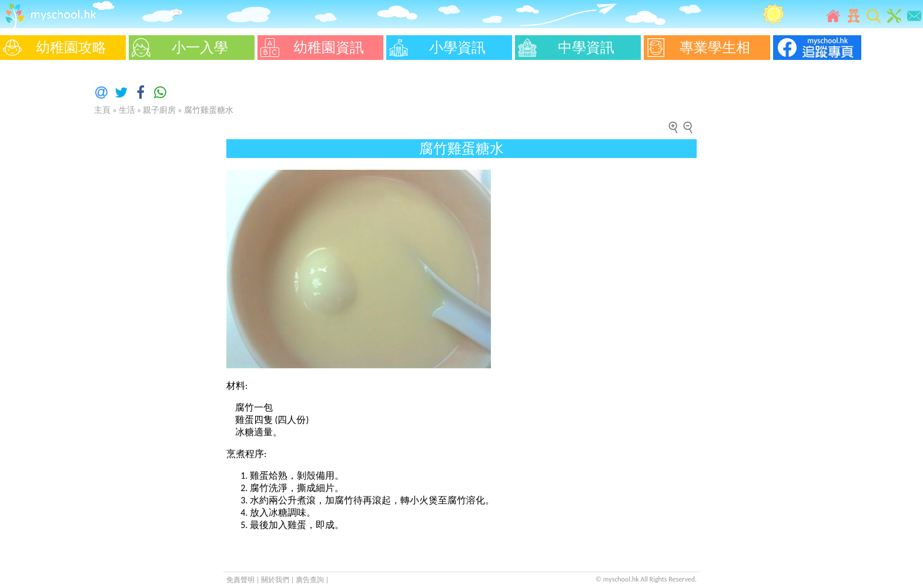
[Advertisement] (35, 241)
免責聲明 (240, 580)
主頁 (102, 110)
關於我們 (276, 580)
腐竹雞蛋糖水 (209, 110)
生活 (127, 110)
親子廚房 (159, 110)
